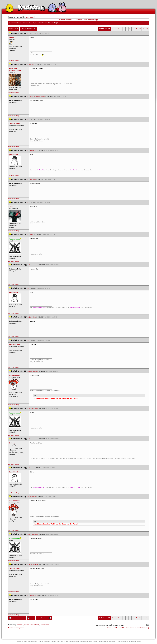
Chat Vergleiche (123, 641)
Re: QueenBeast (31, 179)
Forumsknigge (93, 20)
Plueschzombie (44, 625)
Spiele (95, 641)
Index (31, 618)
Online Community (110, 641)
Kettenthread (42, 23)
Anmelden (30, 17)
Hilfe (86, 20)
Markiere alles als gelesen (16, 628)
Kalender (79, 20)
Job (139, 641)
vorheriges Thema (17, 618)
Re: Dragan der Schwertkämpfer (36, 96)
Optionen (14, 29)
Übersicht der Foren (66, 20)
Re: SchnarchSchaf (32, 409)
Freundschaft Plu (86, 641)
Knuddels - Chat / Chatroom (127, 628)
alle (147, 29)
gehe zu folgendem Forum (104, 625)
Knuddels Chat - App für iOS (59, 641)
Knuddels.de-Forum (15, 23)
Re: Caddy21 (30, 235)
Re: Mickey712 (31, 64)
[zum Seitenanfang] (14, 61)
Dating (101, 641)
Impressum (133, 641)
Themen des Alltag (30, 23)
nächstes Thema (44, 618)
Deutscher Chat (22, 641)
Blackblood (20, 625)
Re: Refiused (30, 468)
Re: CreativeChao (32, 150)
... (133, 29)
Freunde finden (74, 641)
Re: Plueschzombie (32, 265)
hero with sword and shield (32, 625)
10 (140, 29)
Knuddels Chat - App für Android (38, 641)
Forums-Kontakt (112, 628)
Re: (28, 33)
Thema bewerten (29, 29)
